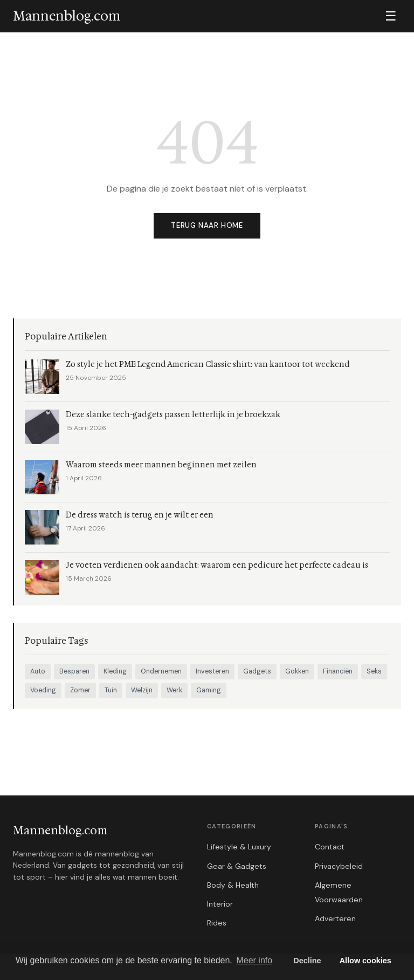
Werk (174, 690)
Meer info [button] (254, 960)
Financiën (338, 671)
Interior (220, 904)
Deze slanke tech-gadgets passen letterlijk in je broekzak (173, 415)
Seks (374, 671)
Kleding (115, 671)
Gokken (297, 671)
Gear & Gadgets (237, 866)
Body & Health (233, 885)
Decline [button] (307, 961)
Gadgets (257, 671)
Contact (330, 847)
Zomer (80, 690)
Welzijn (142, 690)
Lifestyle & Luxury (239, 847)
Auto (38, 671)
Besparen (74, 671)
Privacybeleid (339, 866)
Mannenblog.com (60, 831)
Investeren (212, 671)
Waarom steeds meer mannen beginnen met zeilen (161, 465)
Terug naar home (207, 225)
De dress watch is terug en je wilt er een (140, 515)
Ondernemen (161, 671)
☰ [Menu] (391, 16)
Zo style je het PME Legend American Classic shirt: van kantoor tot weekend (208, 365)
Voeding (43, 690)
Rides (217, 923)
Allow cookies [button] (365, 961)
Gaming (209, 690)
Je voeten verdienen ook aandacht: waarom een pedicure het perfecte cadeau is (217, 565)
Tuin (111, 690)
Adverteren (335, 918)
